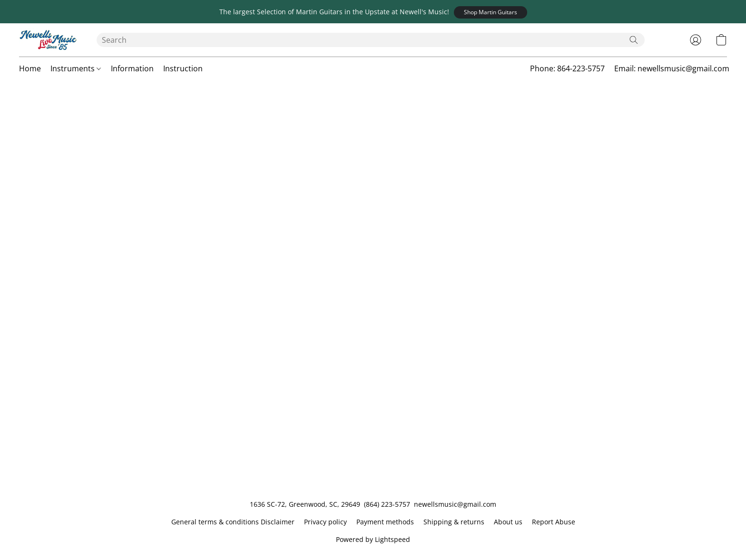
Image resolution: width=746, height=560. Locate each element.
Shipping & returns (454, 522)
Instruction (183, 68)
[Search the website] (634, 40)
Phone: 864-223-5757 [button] (567, 68)
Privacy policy (325, 522)
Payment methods (385, 522)
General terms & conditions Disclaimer (233, 522)
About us (508, 522)
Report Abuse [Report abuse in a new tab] (554, 522)
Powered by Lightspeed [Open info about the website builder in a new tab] (373, 539)
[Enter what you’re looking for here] (371, 40)
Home (30, 68)
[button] (491, 12)
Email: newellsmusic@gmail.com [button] (672, 68)
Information (132, 68)
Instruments (76, 68)
